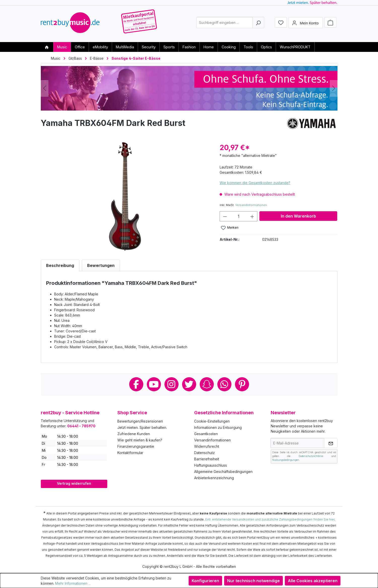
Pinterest (242, 384)
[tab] (60, 265)
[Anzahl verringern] (225, 216)
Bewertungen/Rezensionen (140, 421)
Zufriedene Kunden (134, 434)
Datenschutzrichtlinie (311, 456)
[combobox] (225, 24)
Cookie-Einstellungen (212, 421)
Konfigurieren (205, 581)
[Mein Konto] (305, 23)
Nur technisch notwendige (253, 581)
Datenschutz (204, 453)
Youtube (154, 384)
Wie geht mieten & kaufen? (140, 440)
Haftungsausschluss (211, 465)
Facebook (136, 384)
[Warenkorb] (330, 23)
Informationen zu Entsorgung (218, 427)
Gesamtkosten (206, 434)
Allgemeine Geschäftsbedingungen (223, 472)
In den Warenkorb (298, 216)
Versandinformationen (251, 205)
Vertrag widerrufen (74, 483)
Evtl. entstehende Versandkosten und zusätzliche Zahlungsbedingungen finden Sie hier (270, 519)
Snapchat (207, 384)
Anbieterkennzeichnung (214, 478)
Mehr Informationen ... (73, 583)
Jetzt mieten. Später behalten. (142, 427)
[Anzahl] (239, 216)
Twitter (189, 384)
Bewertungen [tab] (101, 265)
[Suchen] (258, 24)
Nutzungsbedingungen (286, 460)
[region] (125, 196)
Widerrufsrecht (207, 446)
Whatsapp (224, 384)
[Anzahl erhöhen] (252, 216)
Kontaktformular (130, 453)
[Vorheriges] (45, 88)
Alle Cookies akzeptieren (313, 581)
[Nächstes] (334, 88)
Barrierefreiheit (207, 459)
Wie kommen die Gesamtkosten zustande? (255, 183)
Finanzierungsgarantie (136, 446)
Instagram (171, 384)
